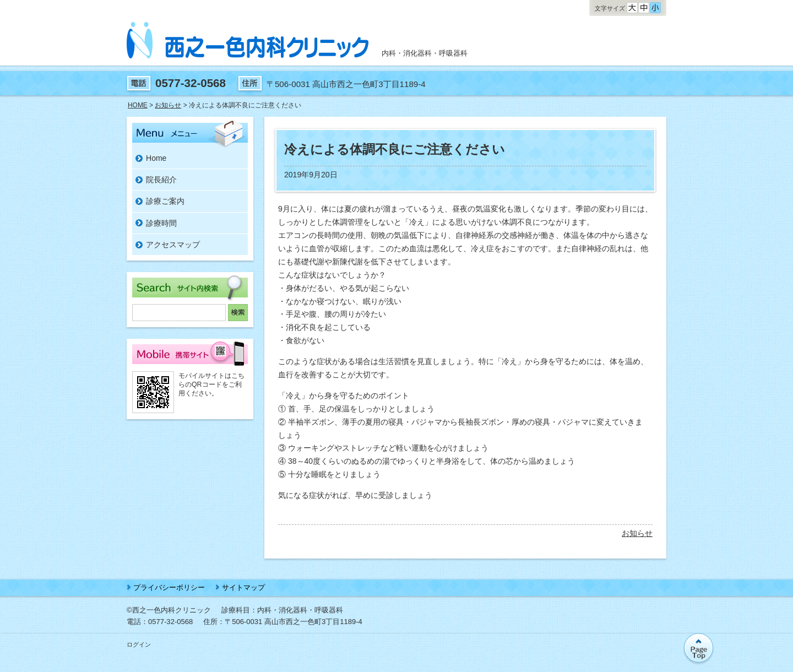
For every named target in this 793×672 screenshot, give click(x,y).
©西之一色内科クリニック (169, 610)
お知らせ (637, 533)
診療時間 (161, 223)
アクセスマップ (173, 245)
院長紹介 (161, 180)
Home (156, 158)
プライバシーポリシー (169, 587)
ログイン (139, 644)
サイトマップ (243, 587)
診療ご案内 (165, 201)
